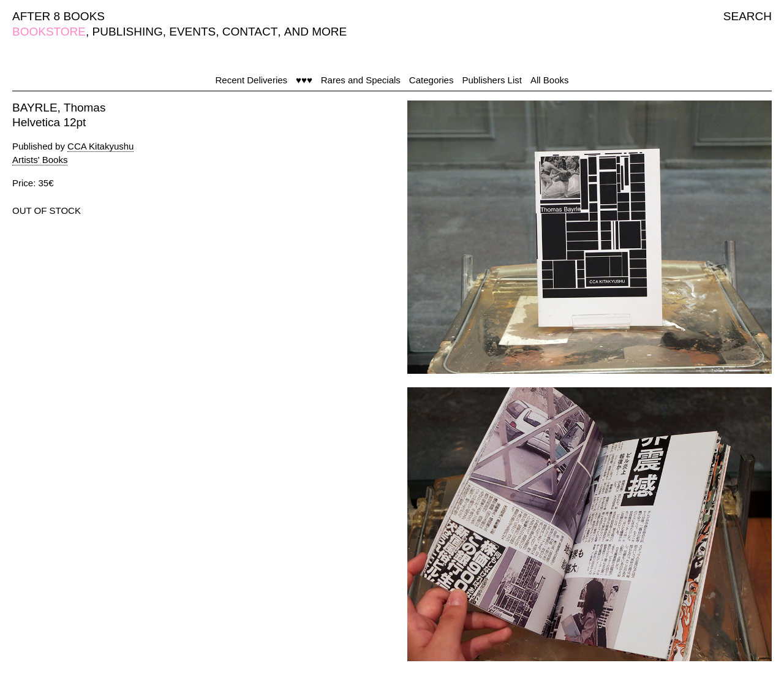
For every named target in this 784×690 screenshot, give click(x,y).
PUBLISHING (128, 32)
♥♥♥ (304, 80)
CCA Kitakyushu (100, 146)
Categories (432, 80)
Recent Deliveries (252, 80)
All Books (550, 80)
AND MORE (315, 32)
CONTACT (250, 32)
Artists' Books (40, 160)
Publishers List (492, 80)
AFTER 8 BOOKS (58, 16)
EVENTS (192, 32)
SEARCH (748, 16)
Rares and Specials (361, 80)
